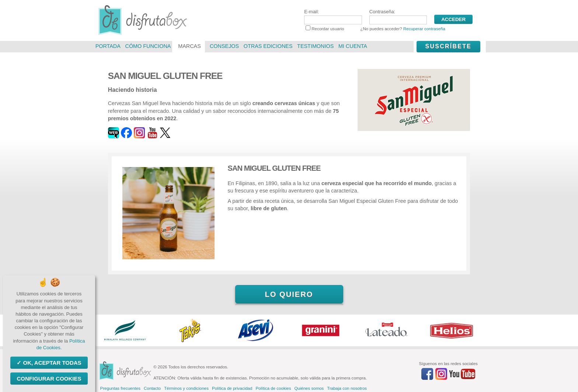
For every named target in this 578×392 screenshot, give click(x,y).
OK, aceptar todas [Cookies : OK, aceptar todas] (51, 363)
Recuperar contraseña (424, 29)
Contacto (152, 388)
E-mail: (333, 17)
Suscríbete (448, 46)
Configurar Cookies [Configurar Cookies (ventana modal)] (49, 379)
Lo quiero (289, 294)
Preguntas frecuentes (120, 388)
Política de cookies (273, 388)
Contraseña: (398, 17)
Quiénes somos (309, 388)
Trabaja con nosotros (347, 388)
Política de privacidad (232, 388)
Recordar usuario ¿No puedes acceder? (375, 29)
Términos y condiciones (186, 388)
